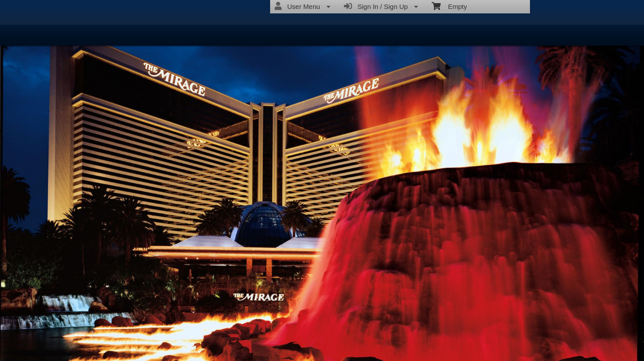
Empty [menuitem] (449, 6)
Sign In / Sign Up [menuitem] (381, 6)
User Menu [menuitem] (303, 6)
